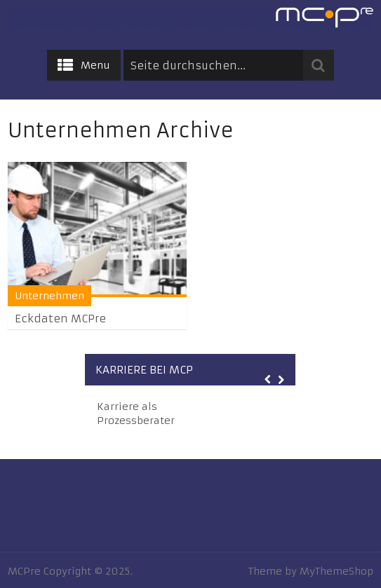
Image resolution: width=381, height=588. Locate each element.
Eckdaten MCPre (60, 319)
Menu (95, 65)
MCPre (24, 571)
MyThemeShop (336, 571)
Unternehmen (49, 296)
